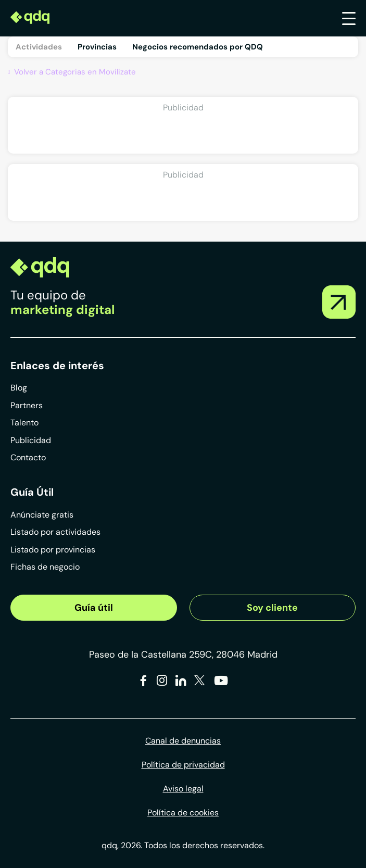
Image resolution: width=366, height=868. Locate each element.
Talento (24, 423)
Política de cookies (183, 813)
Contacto (28, 457)
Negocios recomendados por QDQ (198, 47)
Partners (27, 405)
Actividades (39, 47)
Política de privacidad (183, 765)
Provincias (97, 47)
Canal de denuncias (183, 741)
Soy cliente (272, 608)
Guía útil (94, 608)
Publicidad (31, 440)
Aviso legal (183, 789)
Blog (19, 388)
